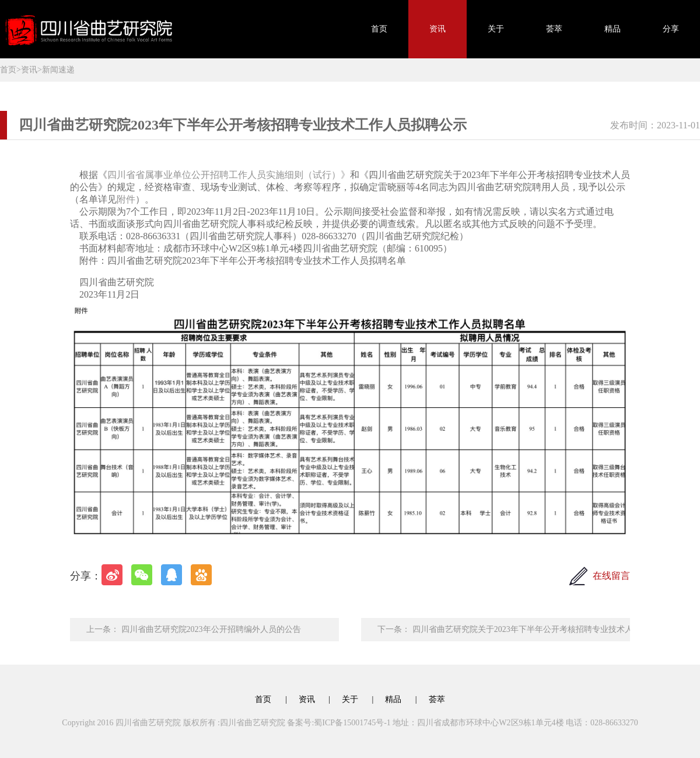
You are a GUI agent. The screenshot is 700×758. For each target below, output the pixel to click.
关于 (496, 29)
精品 (612, 29)
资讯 (437, 29)
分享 (671, 29)
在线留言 (611, 576)
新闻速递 (58, 70)
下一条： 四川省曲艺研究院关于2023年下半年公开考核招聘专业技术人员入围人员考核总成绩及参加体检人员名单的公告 (504, 629)
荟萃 (554, 29)
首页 (379, 29)
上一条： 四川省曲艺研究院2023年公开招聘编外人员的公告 (194, 629)
